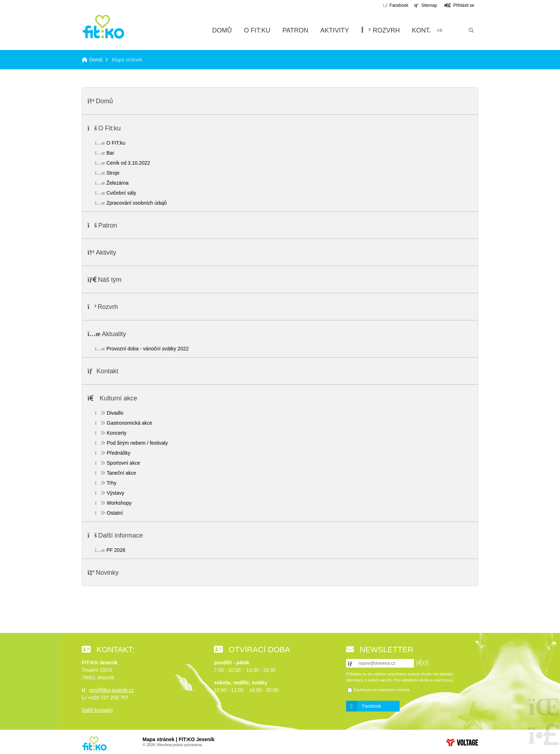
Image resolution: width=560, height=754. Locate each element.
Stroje (113, 173)
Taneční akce (122, 473)
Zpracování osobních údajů (137, 203)
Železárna (117, 183)
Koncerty (117, 433)
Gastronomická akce (130, 423)
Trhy (112, 483)
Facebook (372, 706)
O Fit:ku (257, 30)
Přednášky (119, 453)
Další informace (121, 535)
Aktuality (114, 334)
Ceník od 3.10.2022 (128, 163)
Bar (110, 153)
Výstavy (116, 493)
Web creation (462, 743)
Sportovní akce (123, 463)
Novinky (107, 573)
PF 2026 (116, 550)
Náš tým (110, 280)
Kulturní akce (118, 398)
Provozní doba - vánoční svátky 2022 (147, 349)
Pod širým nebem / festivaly (137, 443)
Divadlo (115, 413)
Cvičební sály (121, 193)
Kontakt (427, 30)
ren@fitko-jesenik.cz (111, 690)
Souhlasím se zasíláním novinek (381, 690)
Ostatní (115, 513)
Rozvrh (381, 30)
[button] (459, 5)
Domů (103, 27)
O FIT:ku (116, 143)
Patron (295, 30)
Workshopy (119, 503)
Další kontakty (97, 710)
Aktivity (335, 30)
